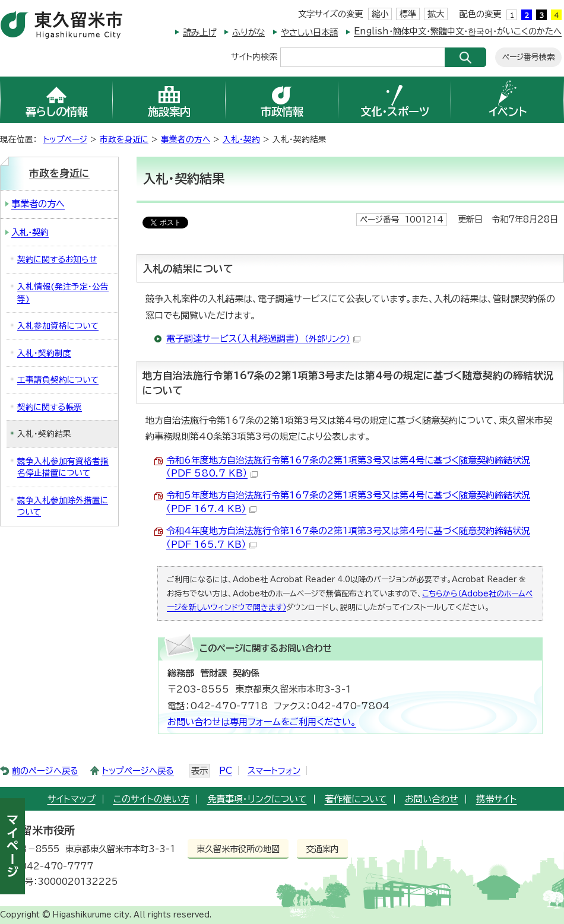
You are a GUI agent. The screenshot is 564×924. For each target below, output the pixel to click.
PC (226, 771)
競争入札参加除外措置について (63, 507)
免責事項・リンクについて (257, 799)
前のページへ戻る (45, 771)
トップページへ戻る (138, 771)
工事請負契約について (58, 380)
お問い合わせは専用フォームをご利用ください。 (262, 722)
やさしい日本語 (309, 32)
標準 (408, 14)
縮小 (380, 14)
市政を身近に (124, 139)
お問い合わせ (432, 799)
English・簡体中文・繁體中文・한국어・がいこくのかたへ (458, 31)
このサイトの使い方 (151, 799)
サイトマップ (72, 799)
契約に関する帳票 (50, 407)
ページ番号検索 (528, 57)
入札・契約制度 (44, 353)
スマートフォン (274, 771)
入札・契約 (241, 139)
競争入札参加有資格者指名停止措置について (63, 467)
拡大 (436, 14)
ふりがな (248, 32)
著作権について (356, 799)
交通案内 (322, 849)
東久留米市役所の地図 (238, 849)
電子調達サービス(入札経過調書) (263, 339)
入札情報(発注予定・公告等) (63, 293)
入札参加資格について (58, 326)
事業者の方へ (186, 139)
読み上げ (199, 32)
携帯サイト (497, 799)
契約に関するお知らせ (57, 259)
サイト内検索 (254, 56)
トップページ (65, 139)
